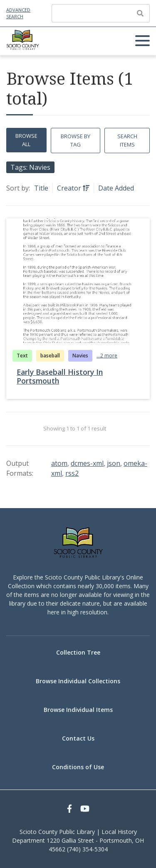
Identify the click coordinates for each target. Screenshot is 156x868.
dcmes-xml (87, 463)
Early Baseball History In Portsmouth (60, 376)
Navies (80, 356)
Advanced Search (18, 13)
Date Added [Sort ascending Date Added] (116, 188)
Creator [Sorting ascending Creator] (70, 188)
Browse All (26, 140)
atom (59, 463)
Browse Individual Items (78, 710)
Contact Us (78, 738)
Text (22, 356)
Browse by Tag (76, 140)
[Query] (101, 13)
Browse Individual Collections (78, 681)
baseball (50, 356)
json (114, 463)
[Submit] (140, 13)
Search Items (127, 140)
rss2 (72, 473)
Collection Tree (78, 652)
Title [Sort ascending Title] (41, 188)
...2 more (107, 356)
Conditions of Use (78, 767)
